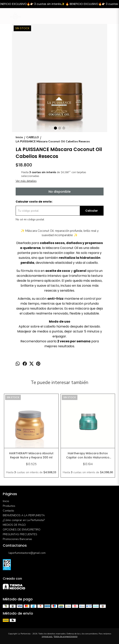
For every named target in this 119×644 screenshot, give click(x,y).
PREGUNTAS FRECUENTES (20, 534)
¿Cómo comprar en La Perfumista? (24, 520)
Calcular (92, 211)
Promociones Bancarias (17, 539)
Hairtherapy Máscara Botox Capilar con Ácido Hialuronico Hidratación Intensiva (88, 455)
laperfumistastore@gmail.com (24, 553)
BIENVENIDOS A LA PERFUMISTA (24, 515)
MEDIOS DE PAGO (14, 525)
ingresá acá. (47, 636)
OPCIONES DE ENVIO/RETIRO (22, 530)
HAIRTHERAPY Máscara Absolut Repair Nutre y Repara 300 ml (31, 455)
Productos (9, 506)
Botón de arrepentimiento (66, 636)
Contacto (8, 511)
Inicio (6, 501)
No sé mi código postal (30, 219)
